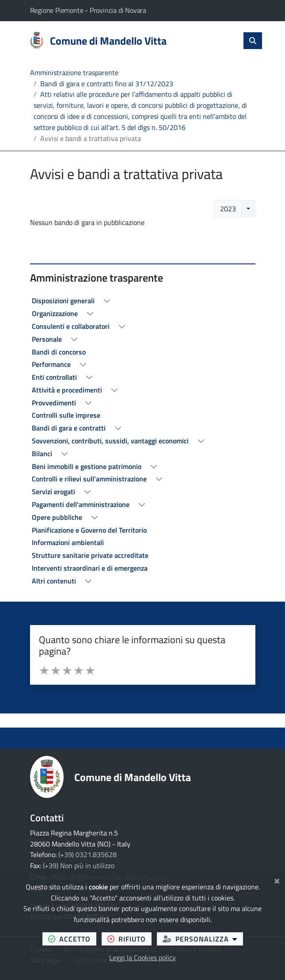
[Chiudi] (277, 880)
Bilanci (43, 454)
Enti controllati (55, 377)
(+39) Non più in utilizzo (79, 866)
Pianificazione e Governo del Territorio (89, 530)
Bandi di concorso (59, 352)
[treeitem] (143, 301)
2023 (228, 209)
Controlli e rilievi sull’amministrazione (90, 479)
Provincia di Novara (118, 10)
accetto (72, 939)
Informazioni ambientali (68, 542)
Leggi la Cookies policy (142, 957)
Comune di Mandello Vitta (133, 777)
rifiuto (129, 939)
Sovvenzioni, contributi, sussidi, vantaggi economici (111, 441)
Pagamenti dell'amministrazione (82, 504)
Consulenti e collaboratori (72, 326)
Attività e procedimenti (68, 390)
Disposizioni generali (64, 301)
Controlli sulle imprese (66, 415)
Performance (52, 364)
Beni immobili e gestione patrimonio (87, 466)
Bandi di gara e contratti (70, 428)
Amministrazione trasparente (74, 72)
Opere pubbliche (58, 517)
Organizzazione (56, 313)
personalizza (203, 939)
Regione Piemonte (58, 10)
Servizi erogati (54, 492)
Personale (48, 339)
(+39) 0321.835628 (87, 854)
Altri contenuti (55, 581)
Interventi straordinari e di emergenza (90, 568)
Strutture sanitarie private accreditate (90, 555)
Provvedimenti (55, 403)
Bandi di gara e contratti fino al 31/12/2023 (107, 84)
